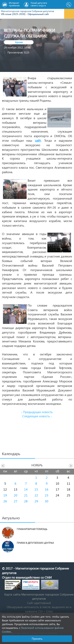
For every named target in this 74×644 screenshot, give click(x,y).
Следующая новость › (37, 416)
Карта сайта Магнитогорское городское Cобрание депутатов (39, 596)
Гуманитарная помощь (32, 529)
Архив (19, 42)
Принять (37, 639)
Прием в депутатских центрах (35, 543)
